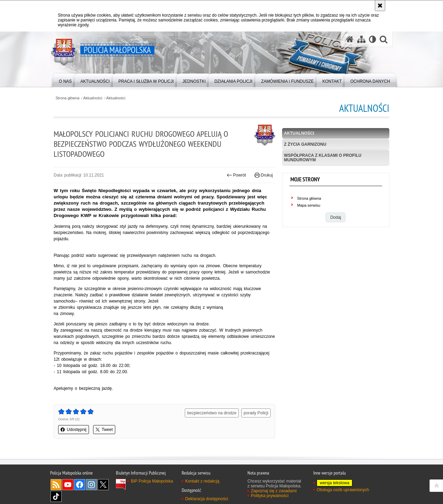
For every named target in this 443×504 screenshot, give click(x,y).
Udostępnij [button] (74, 430)
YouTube (68, 485)
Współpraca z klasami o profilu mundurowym (323, 158)
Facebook (80, 485)
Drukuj (264, 175)
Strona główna (67, 98)
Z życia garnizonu (305, 144)
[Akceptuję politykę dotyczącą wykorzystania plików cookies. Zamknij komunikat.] (380, 6)
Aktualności (93, 98)
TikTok (56, 496)
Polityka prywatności (270, 496)
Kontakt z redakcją (202, 481)
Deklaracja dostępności (207, 499)
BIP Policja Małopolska (152, 481)
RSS (56, 485)
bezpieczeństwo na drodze (212, 413)
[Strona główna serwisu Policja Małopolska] (350, 39)
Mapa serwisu (309, 205)
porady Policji (256, 413)
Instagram (91, 485)
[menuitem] (65, 80)
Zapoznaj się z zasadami (274, 491)
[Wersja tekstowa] (373, 39)
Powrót (236, 175)
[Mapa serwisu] (361, 39)
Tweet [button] (104, 430)
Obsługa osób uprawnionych (343, 490)
